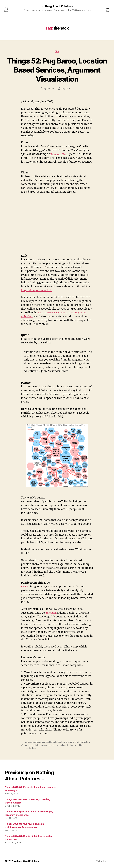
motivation (85, 742)
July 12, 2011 (67, 89)
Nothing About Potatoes (57, 6)
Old (57, 51)
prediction (36, 745)
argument (29, 742)
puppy (44, 745)
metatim (51, 89)
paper (27, 745)
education (44, 742)
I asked (25, 587)
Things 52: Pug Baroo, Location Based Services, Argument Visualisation (57, 70)
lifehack (53, 742)
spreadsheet (61, 745)
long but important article (37, 291)
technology (73, 745)
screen (51, 745)
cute (36, 742)
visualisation (30, 748)
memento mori (73, 742)
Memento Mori (59, 154)
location (62, 742)
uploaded (51, 613)
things (82, 745)
